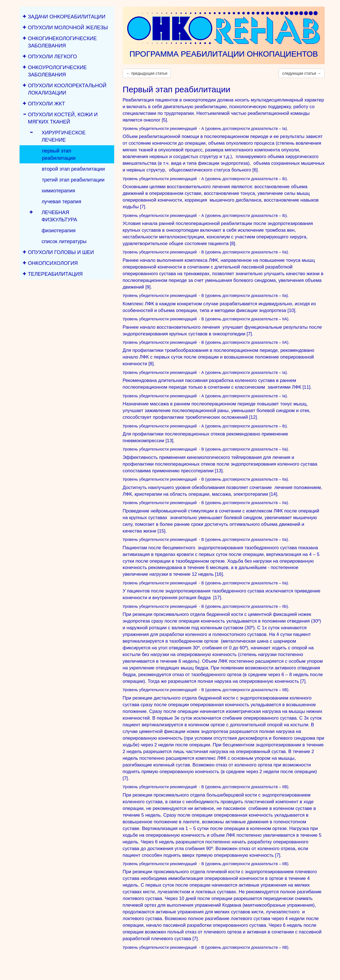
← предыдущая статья (147, 73)
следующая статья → (302, 73)
